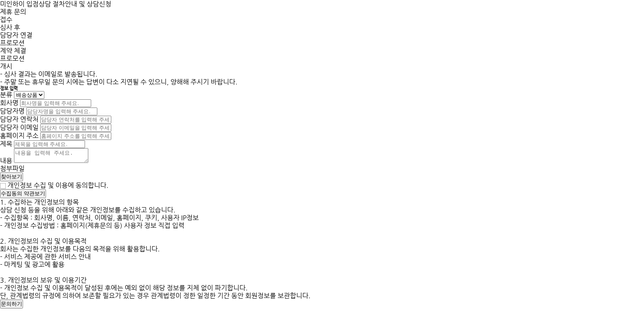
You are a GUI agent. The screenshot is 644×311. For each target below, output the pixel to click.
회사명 (9, 103)
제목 (6, 144)
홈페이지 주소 (19, 136)
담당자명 (12, 111)
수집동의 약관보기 (23, 196)
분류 (6, 95)
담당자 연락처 (19, 119)
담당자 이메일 (19, 127)
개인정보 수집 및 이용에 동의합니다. (58, 188)
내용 (6, 163)
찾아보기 (11, 179)
